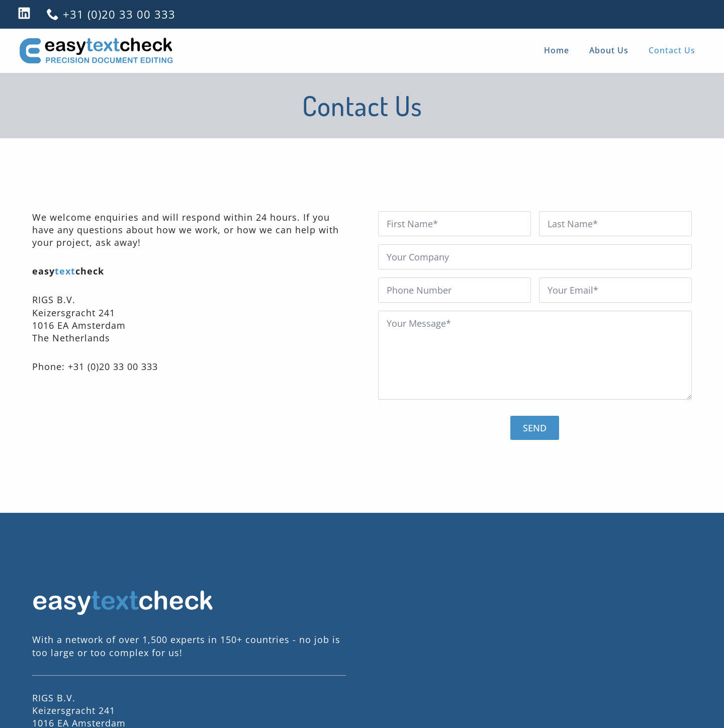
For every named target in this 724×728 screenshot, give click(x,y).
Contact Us (672, 50)
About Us (609, 50)
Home (557, 50)
